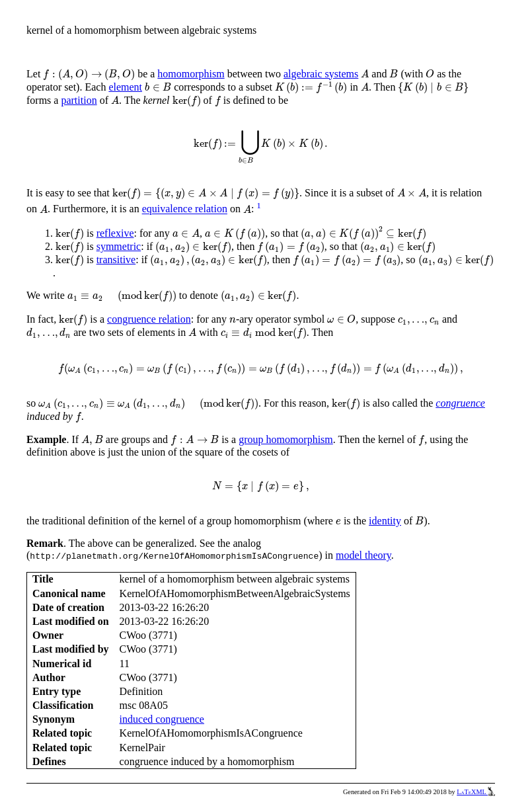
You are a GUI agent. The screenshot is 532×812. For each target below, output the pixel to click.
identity (385, 521)
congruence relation (149, 319)
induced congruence (162, 719)
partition (79, 100)
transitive (116, 260)
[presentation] (89, 75)
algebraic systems (321, 74)
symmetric (119, 246)
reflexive (115, 233)
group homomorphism (286, 439)
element (125, 87)
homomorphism (191, 74)
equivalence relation (185, 209)
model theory (363, 555)
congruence (460, 403)
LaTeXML (476, 792)
